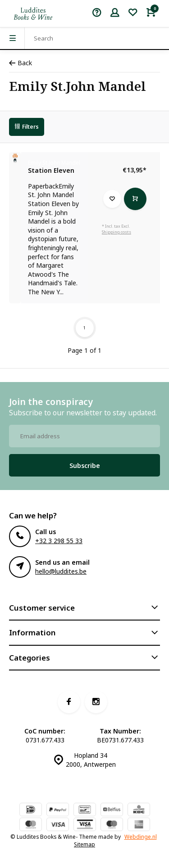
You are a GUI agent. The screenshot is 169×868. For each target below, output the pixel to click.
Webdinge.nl (141, 837)
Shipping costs (116, 232)
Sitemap (84, 844)
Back (21, 63)
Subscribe (85, 465)
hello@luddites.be (61, 571)
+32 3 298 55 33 (59, 541)
